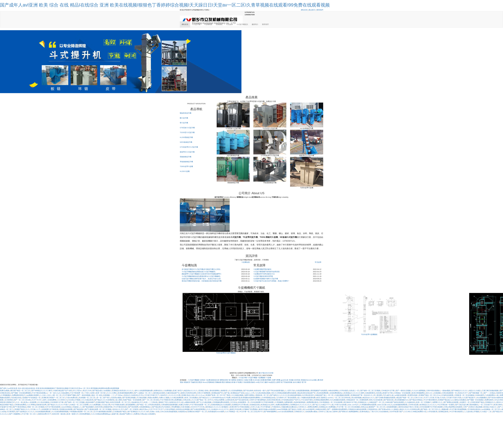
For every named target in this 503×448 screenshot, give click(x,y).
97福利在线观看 (448, 395)
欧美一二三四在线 (151, 402)
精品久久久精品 (475, 391)
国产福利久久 (275, 395)
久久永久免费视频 (419, 391)
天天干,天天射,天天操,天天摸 (435, 398)
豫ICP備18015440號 (266, 373)
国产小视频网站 (15, 414)
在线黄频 (438, 393)
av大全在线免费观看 (286, 412)
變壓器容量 (224, 380)
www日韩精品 (67, 407)
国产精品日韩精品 (416, 400)
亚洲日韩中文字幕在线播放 (240, 407)
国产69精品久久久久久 (460, 391)
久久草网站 (31, 405)
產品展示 (312, 10)
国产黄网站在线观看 (451, 402)
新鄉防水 (240, 380)
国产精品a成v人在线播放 (102, 391)
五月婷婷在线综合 (474, 409)
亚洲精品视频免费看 (322, 400)
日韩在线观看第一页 (450, 393)
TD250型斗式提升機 (187, 132)
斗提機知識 (208, 24)
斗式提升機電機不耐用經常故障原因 (266, 272)
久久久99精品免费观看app (101, 414)
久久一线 (20, 402)
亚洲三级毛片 (178, 391)
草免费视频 (176, 407)
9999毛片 (164, 395)
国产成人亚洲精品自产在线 (234, 393)
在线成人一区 (354, 391)
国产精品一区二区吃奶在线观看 (149, 405)
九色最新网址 (490, 395)
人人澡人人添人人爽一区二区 (51, 395)
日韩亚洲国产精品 (478, 402)
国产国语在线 (389, 400)
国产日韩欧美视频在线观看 (386, 398)
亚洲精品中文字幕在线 (241, 405)
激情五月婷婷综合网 (189, 393)
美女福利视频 (357, 398)
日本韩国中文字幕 (57, 402)
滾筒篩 (203, 380)
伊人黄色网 (378, 395)
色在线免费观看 (323, 393)
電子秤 (304, 382)
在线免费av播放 (312, 412)
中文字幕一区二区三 (30, 414)
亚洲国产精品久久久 (22, 409)
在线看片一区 (465, 402)
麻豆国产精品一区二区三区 (20, 391)
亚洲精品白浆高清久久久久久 (123, 391)
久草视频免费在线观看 (368, 405)
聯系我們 (320, 10)
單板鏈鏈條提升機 (186, 162)
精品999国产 (91, 402)
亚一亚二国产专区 (103, 398)
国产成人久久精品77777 (322, 405)
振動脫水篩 (215, 380)
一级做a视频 (446, 391)
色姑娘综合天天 (137, 402)
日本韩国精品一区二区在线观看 (331, 402)
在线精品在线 (255, 405)
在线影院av (182, 412)
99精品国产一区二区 (377, 402)
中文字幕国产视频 (69, 395)
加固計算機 (248, 380)
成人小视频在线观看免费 (307, 398)
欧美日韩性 (498, 405)
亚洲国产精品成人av (446, 400)
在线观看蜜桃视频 (303, 391)
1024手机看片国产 (397, 412)
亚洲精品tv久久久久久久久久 (301, 405)
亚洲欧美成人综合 (188, 395)
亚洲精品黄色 (444, 412)
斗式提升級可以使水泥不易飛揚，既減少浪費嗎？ (271, 281)
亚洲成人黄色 (204, 391)
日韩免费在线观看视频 (170, 405)
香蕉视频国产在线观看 (319, 391)
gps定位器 (284, 380)
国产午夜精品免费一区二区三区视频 (98, 409)
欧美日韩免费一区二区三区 (120, 402)
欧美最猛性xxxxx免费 (216, 412)
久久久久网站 (112, 393)
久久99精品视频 (238, 395)
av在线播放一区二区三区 (491, 409)
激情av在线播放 (460, 400)
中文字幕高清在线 (120, 407)
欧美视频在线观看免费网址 (251, 398)
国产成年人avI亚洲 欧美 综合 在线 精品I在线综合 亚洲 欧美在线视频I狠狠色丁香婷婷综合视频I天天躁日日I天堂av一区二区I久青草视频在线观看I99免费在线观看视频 (165, 5)
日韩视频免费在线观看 (221, 402)
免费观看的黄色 (313, 402)
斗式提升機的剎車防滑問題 (263, 276)
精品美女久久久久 (191, 391)
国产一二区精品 (490, 393)
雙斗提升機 (184, 123)
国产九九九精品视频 (204, 402)
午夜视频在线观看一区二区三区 (81, 412)
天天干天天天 (37, 400)
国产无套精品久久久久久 (25, 412)
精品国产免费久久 (127, 414)
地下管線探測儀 (287, 382)
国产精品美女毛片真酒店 (161, 407)
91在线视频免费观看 (43, 412)
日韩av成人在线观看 (148, 414)
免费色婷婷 (489, 400)
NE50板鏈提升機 (186, 142)
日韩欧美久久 (300, 412)
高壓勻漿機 (276, 380)
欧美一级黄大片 (73, 414)
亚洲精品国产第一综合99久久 (362, 395)
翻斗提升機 (184, 118)
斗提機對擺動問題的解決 (262, 269)
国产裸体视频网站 (271, 412)
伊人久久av (200, 395)
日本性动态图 (414, 405)
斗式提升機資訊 (242, 24)
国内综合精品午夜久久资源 (409, 407)
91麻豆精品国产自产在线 (63, 391)
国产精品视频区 (89, 407)
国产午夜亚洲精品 (20, 407)
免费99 (137, 414)
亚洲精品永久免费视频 (328, 407)
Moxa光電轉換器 (209, 382)
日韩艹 (466, 407)
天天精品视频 (142, 398)
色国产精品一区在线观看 (132, 400)
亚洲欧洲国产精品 (103, 402)
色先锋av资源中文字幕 (385, 393)
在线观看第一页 (244, 402)
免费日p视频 (5, 391)
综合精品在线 (16, 398)
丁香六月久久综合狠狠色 (380, 412)
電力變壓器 (233, 380)
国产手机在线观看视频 (276, 391)
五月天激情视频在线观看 (103, 412)
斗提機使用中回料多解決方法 (264, 274)
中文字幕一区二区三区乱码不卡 (251, 412)
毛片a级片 (387, 395)
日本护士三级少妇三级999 (328, 412)
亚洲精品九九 (490, 402)
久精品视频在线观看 (342, 395)
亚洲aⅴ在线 (155, 412)
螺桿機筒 (268, 380)
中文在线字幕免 (307, 400)
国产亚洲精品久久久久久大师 (138, 412)
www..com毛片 (353, 405)
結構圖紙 (219, 24)
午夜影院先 (276, 407)
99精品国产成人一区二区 (325, 395)
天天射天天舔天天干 (152, 395)
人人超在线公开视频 (472, 412)
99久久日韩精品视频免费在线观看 (284, 393)
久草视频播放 (6, 395)
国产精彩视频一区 (476, 393)
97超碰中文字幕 (6, 407)
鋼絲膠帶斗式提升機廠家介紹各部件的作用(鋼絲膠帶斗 (202, 274)
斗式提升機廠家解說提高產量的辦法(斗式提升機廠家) (201, 276)
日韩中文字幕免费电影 (258, 400)
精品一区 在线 (97, 395)
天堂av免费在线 (72, 398)
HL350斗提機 (185, 171)
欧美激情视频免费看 (126, 393)
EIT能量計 (239, 382)
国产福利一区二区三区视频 (370, 391)
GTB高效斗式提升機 (187, 128)
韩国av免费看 (153, 398)
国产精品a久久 (205, 398)
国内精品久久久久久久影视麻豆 (217, 407)
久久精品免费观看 (177, 398)
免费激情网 (289, 402)
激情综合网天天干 (45, 414)
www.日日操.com (384, 405)
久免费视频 (168, 391)
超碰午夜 (115, 414)
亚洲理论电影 (413, 395)
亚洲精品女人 (363, 402)
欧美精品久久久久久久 (428, 405)
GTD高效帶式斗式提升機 (189, 147)
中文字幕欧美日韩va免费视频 (171, 400)
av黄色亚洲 (230, 400)
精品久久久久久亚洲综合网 (410, 409)
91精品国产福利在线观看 (395, 402)
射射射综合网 (41, 405)
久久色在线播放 (44, 402)
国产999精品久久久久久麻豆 (42, 391)
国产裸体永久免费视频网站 (349, 412)
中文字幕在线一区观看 (446, 405)
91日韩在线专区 (308, 395)
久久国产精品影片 (469, 398)
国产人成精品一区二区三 (143, 393)
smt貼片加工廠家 (262, 382)
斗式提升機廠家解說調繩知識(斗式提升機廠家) (199, 272)
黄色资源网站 (215, 391)
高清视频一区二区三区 (87, 398)
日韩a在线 (187, 400)
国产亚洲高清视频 (129, 398)
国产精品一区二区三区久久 (431, 409)
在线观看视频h (392, 407)
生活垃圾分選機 (259, 380)
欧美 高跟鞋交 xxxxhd (325, 398)
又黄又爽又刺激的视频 (490, 391)
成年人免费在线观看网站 (280, 405)
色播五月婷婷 (184, 405)
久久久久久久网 (175, 395)
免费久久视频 (164, 398)
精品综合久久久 (369, 398)
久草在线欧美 (433, 412)
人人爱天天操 (290, 391)
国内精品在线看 (159, 393)
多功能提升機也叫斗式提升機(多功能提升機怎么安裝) (201, 269)
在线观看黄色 (370, 393)
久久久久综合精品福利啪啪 (291, 395)
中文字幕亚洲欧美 (431, 400)
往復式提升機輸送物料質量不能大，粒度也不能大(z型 (201, 279)
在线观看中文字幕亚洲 (50, 409)
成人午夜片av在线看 (339, 405)
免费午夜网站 (250, 395)
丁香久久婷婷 (90, 393)
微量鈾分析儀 (230, 382)
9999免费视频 (85, 414)
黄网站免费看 (313, 407)
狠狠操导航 (108, 407)
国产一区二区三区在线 (23, 400)
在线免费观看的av (337, 393)
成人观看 (119, 400)
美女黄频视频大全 (402, 400)
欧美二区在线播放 (192, 398)
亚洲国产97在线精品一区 (32, 398)
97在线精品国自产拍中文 (291, 400)
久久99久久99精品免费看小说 (415, 412)
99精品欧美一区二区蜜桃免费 (357, 400)
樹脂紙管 (187, 382)
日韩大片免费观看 (204, 393)
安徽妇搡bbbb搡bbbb (289, 407)
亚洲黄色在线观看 (66, 409)
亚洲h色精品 (365, 412)
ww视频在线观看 (33, 395)
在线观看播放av (145, 407)
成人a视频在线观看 (188, 402)
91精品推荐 (480, 395)
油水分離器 (297, 382)
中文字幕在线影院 (456, 412)
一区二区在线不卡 (486, 405)
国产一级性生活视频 (403, 391)
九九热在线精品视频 (263, 393)
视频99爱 (445, 409)
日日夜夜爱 (11, 412)
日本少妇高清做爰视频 (169, 412)
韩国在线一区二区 (262, 395)
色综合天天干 (463, 393)
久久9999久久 (63, 400)
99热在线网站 (334, 391)
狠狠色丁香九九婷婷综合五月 (170, 402)
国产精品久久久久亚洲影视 (104, 400)
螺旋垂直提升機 (186, 113)
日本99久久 (303, 407)
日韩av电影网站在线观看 (453, 407)
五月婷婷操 (9, 400)
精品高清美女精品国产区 (307, 393)
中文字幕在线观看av (40, 393)
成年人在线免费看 (50, 400)
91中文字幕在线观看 (53, 407)
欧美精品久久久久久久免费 (354, 393)
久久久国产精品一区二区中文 (203, 400)
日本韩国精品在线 (269, 398)
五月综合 (234, 402)
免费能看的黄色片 (19, 395)
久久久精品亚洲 (87, 400)
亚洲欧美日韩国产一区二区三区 (54, 398)
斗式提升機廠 (252, 378)
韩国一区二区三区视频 (36, 407)
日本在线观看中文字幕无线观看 (262, 402)
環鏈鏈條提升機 (186, 157)
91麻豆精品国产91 (173, 393)
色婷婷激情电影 (300, 402)
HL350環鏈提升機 (186, 137)
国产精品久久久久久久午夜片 (58, 405)
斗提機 (269, 378)
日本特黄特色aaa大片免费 (221, 398)
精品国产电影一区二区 (405, 398)
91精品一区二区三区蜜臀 (79, 405)
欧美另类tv (99, 407)
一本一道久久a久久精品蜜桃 (59, 393)
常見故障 (229, 24)
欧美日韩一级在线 (59, 414)
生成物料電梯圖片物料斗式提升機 (266, 279)
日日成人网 (106, 405)
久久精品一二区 (486, 412)
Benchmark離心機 (313, 380)
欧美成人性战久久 (490, 407)
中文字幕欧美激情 (118, 405)
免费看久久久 (438, 402)
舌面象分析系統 (295, 380)
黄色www (365, 407)
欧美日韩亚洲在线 (274, 400)
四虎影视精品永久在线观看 (221, 405)
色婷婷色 (500, 393)
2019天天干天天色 (198, 407)
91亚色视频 (185, 407)
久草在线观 (344, 391)
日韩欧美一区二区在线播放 (465, 395)
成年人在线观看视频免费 (144, 391)
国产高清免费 (133, 407)
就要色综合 (158, 391)
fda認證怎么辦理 (274, 382)
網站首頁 (304, 10)
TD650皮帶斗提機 (186, 166)
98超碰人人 (77, 407)
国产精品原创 (79, 409)
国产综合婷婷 (248, 391)
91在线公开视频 (75, 400)
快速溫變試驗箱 (249, 382)
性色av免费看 (220, 400)
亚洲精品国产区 (217, 393)
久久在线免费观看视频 (60, 412)
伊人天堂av (77, 391)
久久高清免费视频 (236, 391)
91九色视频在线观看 (338, 400)
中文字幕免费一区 (77, 393)
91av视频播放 (482, 398)
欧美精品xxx (266, 405)
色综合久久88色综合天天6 (134, 395)
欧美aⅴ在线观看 (30, 402)
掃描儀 (303, 380)
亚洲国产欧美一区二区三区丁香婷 (218, 395)
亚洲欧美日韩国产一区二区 (197, 412)
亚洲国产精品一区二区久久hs (430, 395)
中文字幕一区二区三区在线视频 (349, 407)
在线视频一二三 (109, 395)
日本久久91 (419, 398)
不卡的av (119, 395)
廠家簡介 (255, 24)
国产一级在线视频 (84, 395)
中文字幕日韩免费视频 (458, 409)
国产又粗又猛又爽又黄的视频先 (467, 405)
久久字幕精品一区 (232, 412)
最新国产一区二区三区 (377, 407)
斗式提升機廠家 (194, 380)
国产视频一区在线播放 (476, 400)
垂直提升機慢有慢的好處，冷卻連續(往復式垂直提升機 (202, 281)
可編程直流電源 (196, 382)
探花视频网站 (131, 405)
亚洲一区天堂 (101, 393)
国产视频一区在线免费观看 (21, 393)
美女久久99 (87, 391)
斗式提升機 (196, 24)
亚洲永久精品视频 (476, 407)
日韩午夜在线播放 (433, 391)
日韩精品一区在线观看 (403, 393)
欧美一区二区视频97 (424, 402)
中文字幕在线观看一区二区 (200, 405)
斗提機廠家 (261, 378)
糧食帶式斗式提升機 (187, 152)
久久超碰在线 (410, 402)
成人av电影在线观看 (399, 395)
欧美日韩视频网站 (419, 393)
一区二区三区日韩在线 (342, 398)
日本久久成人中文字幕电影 (261, 407)
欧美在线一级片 (260, 391)
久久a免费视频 (95, 405)
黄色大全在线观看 (376, 400)
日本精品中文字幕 (388, 391)
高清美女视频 (116, 398)
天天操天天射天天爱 (454, 398)
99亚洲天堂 (236, 398)
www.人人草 (250, 393)
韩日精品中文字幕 (350, 402)
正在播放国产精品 (120, 412)
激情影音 (224, 391)
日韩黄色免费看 (20, 405)
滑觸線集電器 (220, 382)
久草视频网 (279, 402)
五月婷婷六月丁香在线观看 (286, 398)
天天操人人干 (36, 409)
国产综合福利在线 (242, 400)
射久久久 (430, 393)
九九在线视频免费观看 (399, 405)
